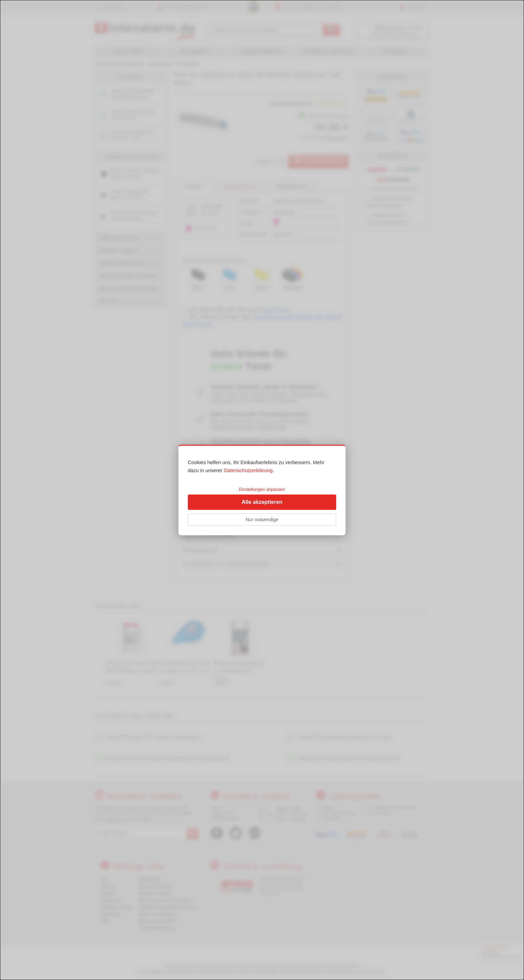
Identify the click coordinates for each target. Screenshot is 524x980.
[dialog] (262, 490)
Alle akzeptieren (262, 502)
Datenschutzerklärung (248, 470)
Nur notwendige (262, 520)
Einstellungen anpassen (262, 489)
